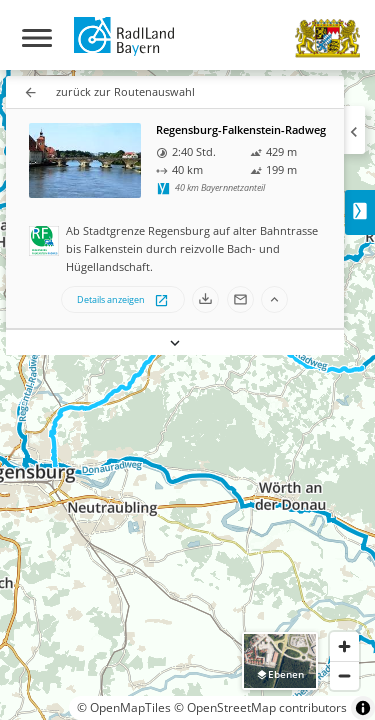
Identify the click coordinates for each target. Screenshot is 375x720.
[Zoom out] (344, 675)
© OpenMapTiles (124, 707)
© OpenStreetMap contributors (260, 707)
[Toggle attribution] (363, 708)
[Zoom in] (344, 646)
